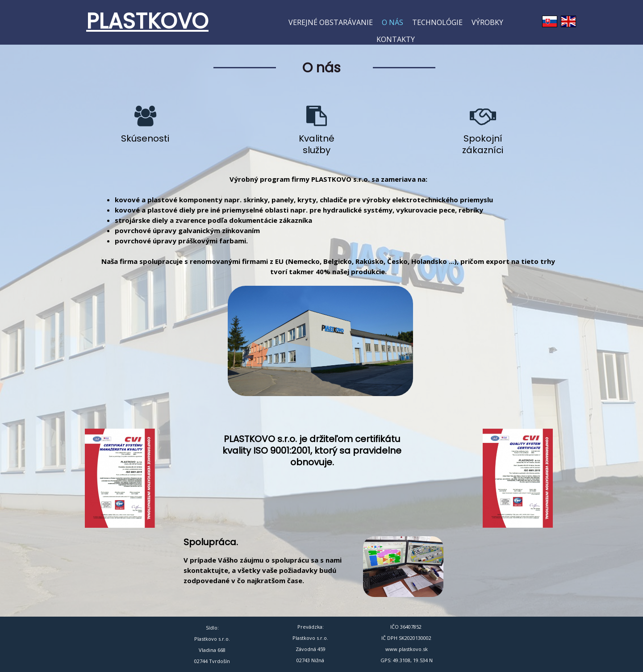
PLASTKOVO (147, 21)
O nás (392, 22)
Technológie (437, 22)
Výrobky (487, 22)
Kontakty (396, 39)
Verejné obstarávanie (331, 22)
